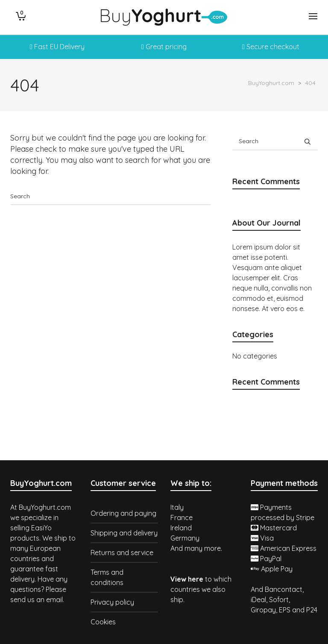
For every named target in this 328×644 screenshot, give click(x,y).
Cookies (103, 622)
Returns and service (122, 553)
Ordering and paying (123, 513)
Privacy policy (112, 602)
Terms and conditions (107, 577)
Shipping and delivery (124, 533)
